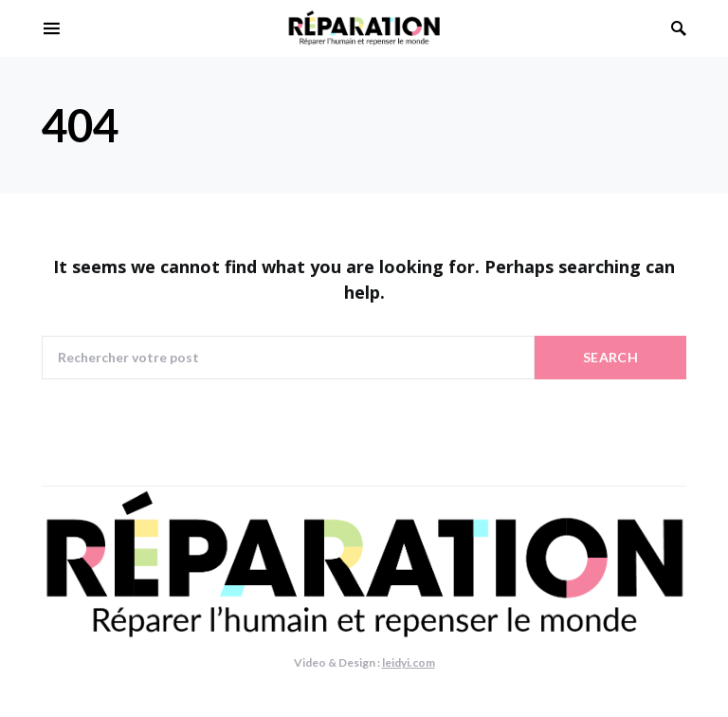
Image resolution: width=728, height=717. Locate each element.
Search (610, 357)
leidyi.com (409, 662)
